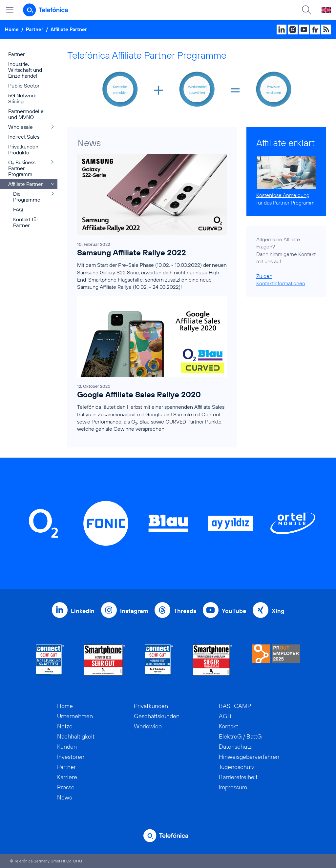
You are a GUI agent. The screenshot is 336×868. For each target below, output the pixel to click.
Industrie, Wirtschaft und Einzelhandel (25, 70)
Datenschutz (235, 747)
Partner (35, 29)
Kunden (67, 747)
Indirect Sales (24, 137)
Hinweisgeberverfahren (249, 757)
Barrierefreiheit (238, 777)
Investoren (71, 757)
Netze (65, 726)
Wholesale (21, 127)
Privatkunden (151, 706)
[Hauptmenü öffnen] (10, 10)
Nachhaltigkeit (76, 736)
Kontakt (229, 726)
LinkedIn (83, 611)
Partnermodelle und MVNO (26, 114)
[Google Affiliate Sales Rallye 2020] (152, 367)
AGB (225, 716)
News (64, 797)
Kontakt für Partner (26, 222)
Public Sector (24, 86)
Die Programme (27, 197)
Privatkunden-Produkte (24, 149)
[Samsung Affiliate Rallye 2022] (152, 225)
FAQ (18, 209)
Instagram (134, 611)
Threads (185, 611)
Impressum (233, 787)
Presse (66, 787)
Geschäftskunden (157, 716)
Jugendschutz (237, 767)
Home (12, 29)
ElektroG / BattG (240, 736)
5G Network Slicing (22, 98)
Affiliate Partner (69, 29)
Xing (278, 611)
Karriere (67, 777)
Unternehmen (75, 716)
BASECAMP (235, 706)
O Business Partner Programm (22, 168)
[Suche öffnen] (306, 10)
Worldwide (148, 726)
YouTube (234, 611)
